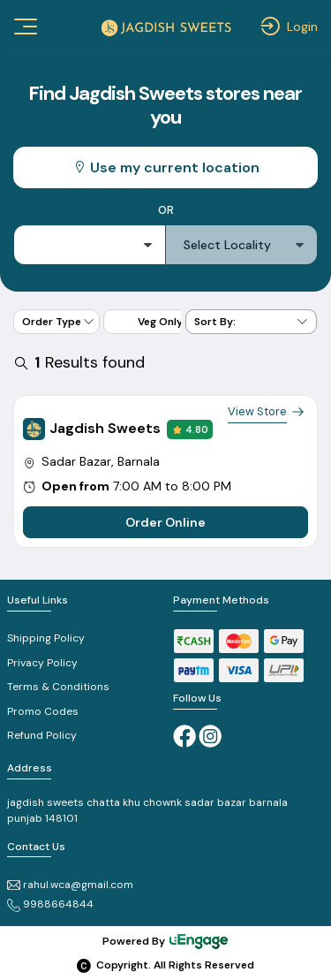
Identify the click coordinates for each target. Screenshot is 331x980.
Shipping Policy (46, 638)
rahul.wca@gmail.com (70, 885)
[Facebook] (184, 735)
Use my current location (166, 167)
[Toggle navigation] (24, 27)
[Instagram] (210, 735)
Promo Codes (43, 711)
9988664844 (50, 904)
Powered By (166, 941)
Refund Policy (42, 735)
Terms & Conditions (58, 687)
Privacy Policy (42, 663)
